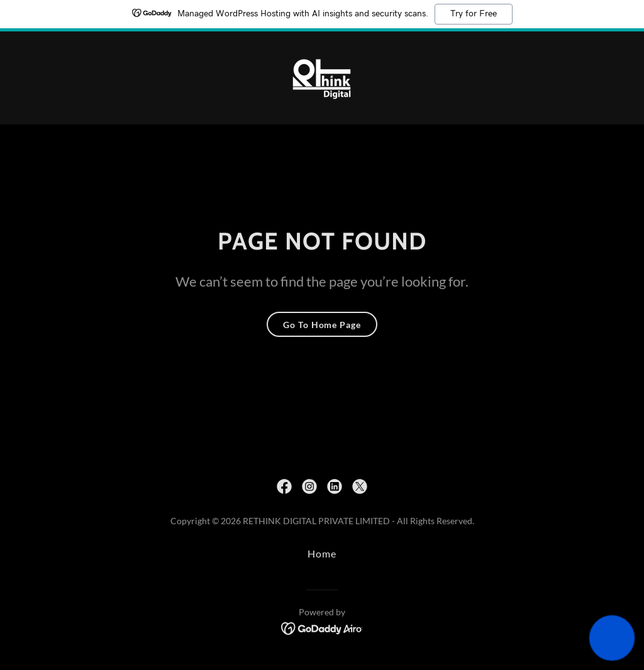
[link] (322, 76)
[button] (612, 638)
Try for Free (474, 14)
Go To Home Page (322, 325)
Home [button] (322, 553)
